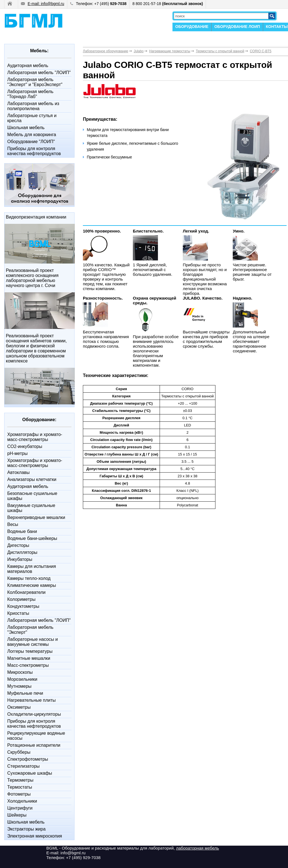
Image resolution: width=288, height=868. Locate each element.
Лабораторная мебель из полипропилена (33, 106)
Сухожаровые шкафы (30, 773)
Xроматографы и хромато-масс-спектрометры (35, 437)
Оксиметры (19, 707)
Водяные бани (22, 531)
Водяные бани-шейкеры (32, 538)
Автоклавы (18, 472)
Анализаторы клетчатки (32, 479)
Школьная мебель (26, 128)
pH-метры (17, 453)
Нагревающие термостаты (170, 51)
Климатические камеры (32, 585)
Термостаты (20, 787)
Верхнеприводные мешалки (36, 517)
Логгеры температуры (30, 651)
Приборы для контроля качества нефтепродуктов (34, 151)
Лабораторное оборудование (105, 51)
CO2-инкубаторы (25, 446)
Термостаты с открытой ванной (220, 51)
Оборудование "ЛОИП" (31, 142)
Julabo (139, 51)
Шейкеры (17, 815)
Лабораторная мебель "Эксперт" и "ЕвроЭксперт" (35, 82)
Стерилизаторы (23, 766)
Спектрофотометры (28, 759)
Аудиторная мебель (28, 66)
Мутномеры (19, 686)
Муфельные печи (25, 693)
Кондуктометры (23, 606)
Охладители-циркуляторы (34, 714)
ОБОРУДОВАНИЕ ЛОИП (237, 27)
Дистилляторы (22, 552)
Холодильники (22, 801)
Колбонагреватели (26, 592)
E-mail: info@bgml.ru (43, 4)
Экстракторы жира (26, 829)
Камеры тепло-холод (29, 578)
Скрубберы (19, 752)
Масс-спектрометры (28, 665)
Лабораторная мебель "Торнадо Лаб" (30, 94)
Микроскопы (20, 672)
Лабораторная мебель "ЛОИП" (39, 73)
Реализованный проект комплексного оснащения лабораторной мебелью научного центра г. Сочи (32, 278)
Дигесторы (18, 545)
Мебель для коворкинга (32, 135)
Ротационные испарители (34, 745)
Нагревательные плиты (32, 700)
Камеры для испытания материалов (32, 569)
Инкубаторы (20, 559)
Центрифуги (20, 808)
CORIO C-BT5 (261, 51)
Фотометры (19, 794)
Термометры (20, 780)
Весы (13, 524)
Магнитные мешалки (29, 658)
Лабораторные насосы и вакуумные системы (33, 642)
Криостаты (18, 613)
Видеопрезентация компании (36, 217)
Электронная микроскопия (35, 836)
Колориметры (21, 599)
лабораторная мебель (198, 848)
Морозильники (22, 679)
